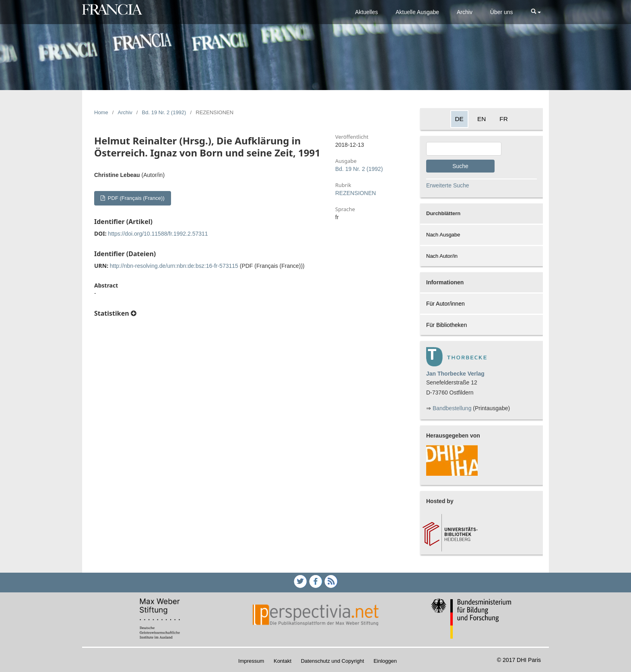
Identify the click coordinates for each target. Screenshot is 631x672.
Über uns (502, 12)
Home (101, 112)
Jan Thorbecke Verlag (455, 374)
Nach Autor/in (442, 256)
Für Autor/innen (445, 304)
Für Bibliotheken (446, 325)
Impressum (251, 661)
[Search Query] (464, 149)
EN (481, 119)
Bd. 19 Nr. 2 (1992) (164, 112)
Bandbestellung (452, 408)
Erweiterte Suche (448, 185)
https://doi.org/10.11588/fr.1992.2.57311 (158, 234)
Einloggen (385, 661)
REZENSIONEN (356, 193)
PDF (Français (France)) (135, 198)
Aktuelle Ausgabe (417, 12)
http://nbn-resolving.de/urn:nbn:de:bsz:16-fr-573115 (174, 266)
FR (504, 119)
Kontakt (283, 661)
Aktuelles (366, 12)
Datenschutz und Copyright (333, 661)
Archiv (465, 12)
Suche (460, 166)
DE (459, 119)
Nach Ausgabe (443, 235)
